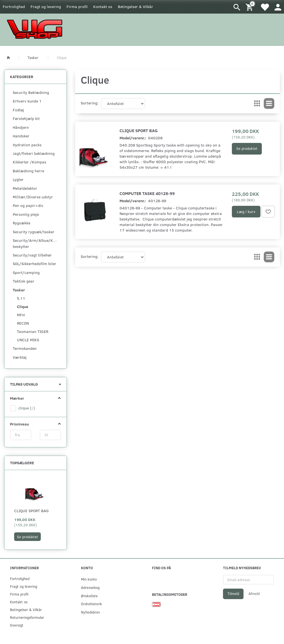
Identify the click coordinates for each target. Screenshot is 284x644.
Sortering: (90, 103)
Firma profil (77, 7)
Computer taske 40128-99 (147, 193)
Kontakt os (103, 7)
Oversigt (17, 625)
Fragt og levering (46, 7)
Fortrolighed (14, 7)
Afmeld (254, 594)
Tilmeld (233, 594)
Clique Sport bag (31, 511)
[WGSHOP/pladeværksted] (36, 29)
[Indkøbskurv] (250, 7)
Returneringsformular (27, 617)
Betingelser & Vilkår (135, 7)
